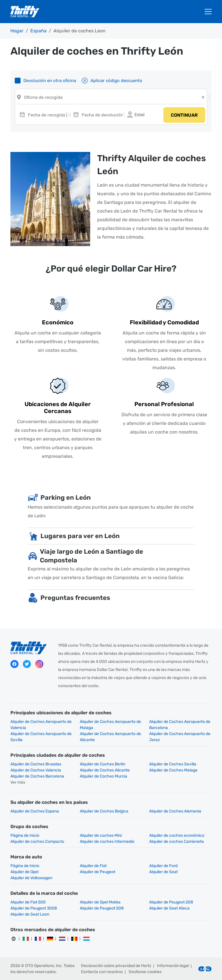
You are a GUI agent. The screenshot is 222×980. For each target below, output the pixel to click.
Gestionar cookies (145, 972)
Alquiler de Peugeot (98, 872)
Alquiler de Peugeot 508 (102, 908)
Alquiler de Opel (24, 872)
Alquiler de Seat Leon (30, 914)
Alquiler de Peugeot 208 (171, 902)
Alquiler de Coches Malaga (173, 770)
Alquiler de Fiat (93, 866)
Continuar (184, 115)
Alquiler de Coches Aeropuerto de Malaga (110, 725)
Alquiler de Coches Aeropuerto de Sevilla (41, 737)
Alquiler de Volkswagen (31, 878)
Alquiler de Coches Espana (35, 811)
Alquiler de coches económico (177, 835)
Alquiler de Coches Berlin (102, 764)
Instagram (39, 664)
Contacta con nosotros (102, 972)
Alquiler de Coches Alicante (105, 770)
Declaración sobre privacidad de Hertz (116, 966)
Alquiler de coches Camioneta (176, 842)
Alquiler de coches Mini (101, 835)
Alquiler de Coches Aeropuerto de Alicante (110, 737)
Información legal (173, 966)
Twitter (27, 664)
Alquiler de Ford (163, 866)
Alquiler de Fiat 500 (28, 902)
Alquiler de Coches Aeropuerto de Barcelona (180, 725)
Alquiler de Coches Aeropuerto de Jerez (180, 737)
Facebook (14, 664)
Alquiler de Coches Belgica (104, 811)
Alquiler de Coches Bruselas (36, 764)
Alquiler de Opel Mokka (100, 902)
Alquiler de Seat (163, 872)
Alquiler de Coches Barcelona (37, 776)
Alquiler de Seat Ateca (169, 908)
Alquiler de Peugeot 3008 (34, 908)
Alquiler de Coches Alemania (175, 811)
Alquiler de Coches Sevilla (173, 764)
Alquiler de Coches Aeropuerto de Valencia (41, 725)
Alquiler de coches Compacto (37, 842)
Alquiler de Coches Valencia (36, 770)
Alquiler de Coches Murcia (103, 776)
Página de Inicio (25, 835)
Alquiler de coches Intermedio (107, 842)
